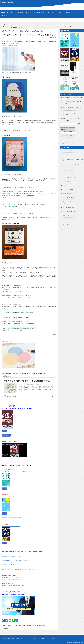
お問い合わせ (54, 637)
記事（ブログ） (5, 16)
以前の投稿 (5, 627)
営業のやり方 (66, 216)
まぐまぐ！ (72, 139)
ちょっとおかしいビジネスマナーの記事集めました (37, 637)
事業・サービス (11, 12)
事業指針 (3, 12)
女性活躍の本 (40, 12)
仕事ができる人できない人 (11, 223)
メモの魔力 (6, 135)
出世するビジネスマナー (68, 155)
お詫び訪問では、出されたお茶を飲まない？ (73, 98)
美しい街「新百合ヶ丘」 (18, 637)
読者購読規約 (65, 135)
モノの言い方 (66, 220)
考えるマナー (66, 185)
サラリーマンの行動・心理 (69, 212)
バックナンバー (66, 137)
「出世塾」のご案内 (70, 12)
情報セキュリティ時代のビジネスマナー (72, 173)
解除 (70, 132)
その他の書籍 (49, 12)
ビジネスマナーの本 (30, 12)
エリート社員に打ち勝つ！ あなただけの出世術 (14, 373)
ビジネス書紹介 (59, 12)
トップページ (4, 639)
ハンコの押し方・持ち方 (68, 198)
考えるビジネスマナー (68, 181)
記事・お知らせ (66, 224)
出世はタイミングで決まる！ (69, 151)
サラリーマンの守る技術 (68, 208)
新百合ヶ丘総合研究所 (42, 3)
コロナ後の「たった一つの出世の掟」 (71, 165)
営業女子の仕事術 (67, 194)
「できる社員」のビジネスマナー (70, 177)
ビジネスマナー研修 (5, 637)
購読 (65, 132)
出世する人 (65, 169)
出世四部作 (20, 12)
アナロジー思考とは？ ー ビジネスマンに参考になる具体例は (28, 35)
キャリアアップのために (68, 190)
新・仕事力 (6, 77)
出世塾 (63, 129)
